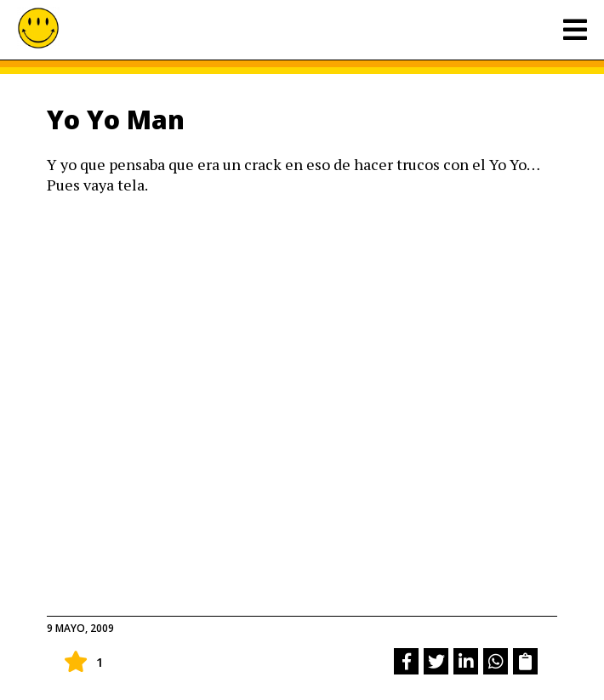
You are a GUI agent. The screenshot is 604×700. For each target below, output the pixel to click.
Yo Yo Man (116, 120)
